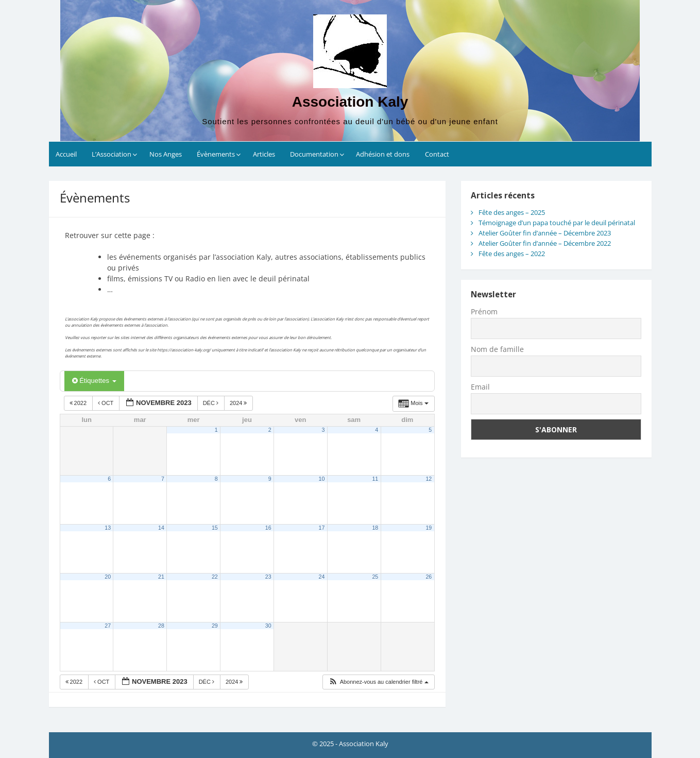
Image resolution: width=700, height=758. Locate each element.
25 (375, 577)
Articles (264, 154)
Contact (437, 154)
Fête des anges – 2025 (512, 212)
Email (480, 387)
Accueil (66, 154)
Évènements (216, 154)
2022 (79, 403)
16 (268, 528)
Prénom (484, 311)
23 (268, 577)
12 (429, 479)
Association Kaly (350, 102)
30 (268, 626)
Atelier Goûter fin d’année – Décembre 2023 (545, 233)
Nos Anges (166, 154)
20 (108, 577)
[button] (378, 682)
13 (108, 528)
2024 (239, 403)
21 (161, 577)
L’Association (112, 154)
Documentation (314, 154)
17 (322, 528)
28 (161, 626)
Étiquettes (94, 381)
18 (375, 528)
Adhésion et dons (383, 154)
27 (108, 626)
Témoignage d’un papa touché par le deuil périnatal (557, 223)
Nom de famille (497, 349)
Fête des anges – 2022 (512, 254)
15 (215, 528)
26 (429, 577)
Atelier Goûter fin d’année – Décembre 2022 (545, 243)
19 (429, 528)
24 (322, 577)
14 (161, 528)
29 (215, 626)
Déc (211, 403)
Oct (106, 403)
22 (215, 577)
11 (375, 479)
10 (322, 479)
